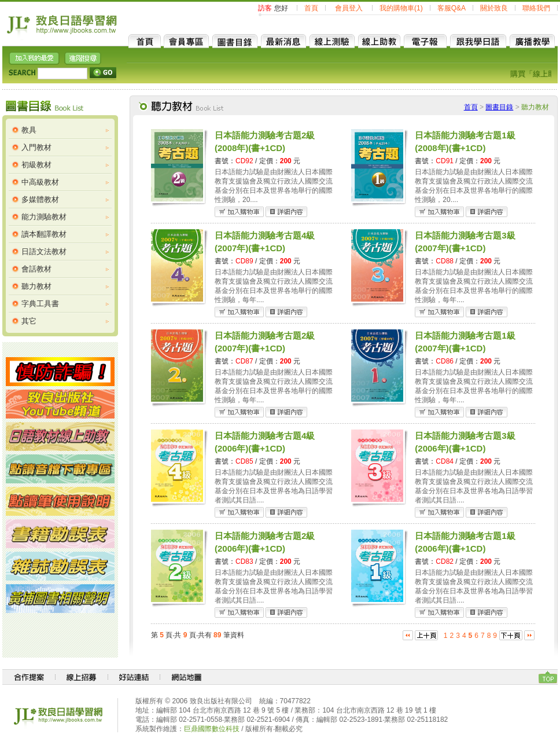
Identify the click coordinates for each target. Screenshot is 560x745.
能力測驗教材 (44, 217)
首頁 (311, 8)
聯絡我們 (536, 8)
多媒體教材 (40, 199)
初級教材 (36, 165)
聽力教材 (36, 286)
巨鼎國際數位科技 (212, 729)
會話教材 (36, 269)
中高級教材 (40, 182)
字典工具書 (40, 304)
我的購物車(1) (401, 8)
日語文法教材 (44, 252)
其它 (29, 321)
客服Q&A (452, 8)
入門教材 (36, 147)
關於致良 (494, 8)
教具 (29, 130)
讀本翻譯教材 (44, 234)
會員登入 (349, 8)
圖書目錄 (499, 107)
